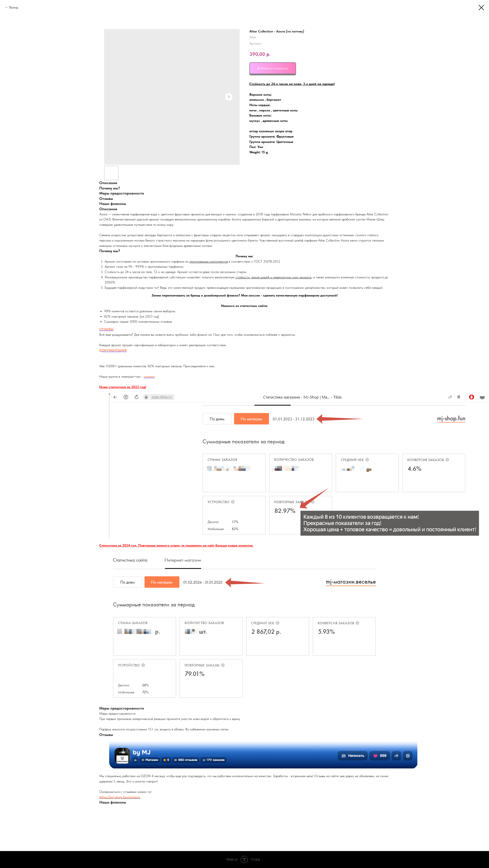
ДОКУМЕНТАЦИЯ (113, 350)
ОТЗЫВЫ (106, 329)
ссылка (149, 376)
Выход (14, 7)
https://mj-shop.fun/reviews (120, 797)
